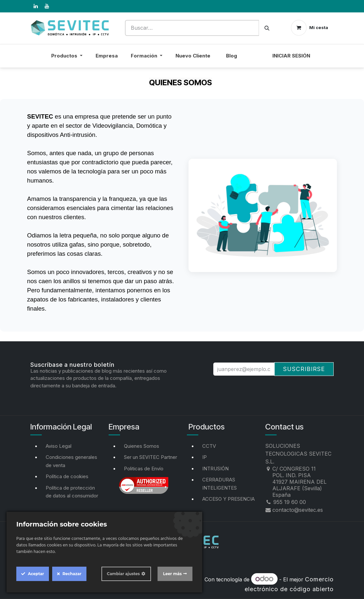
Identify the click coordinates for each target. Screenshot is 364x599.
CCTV (209, 446)
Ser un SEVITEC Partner (151, 457)
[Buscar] (267, 28)
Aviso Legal (59, 446)
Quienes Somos (142, 446)
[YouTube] (47, 6)
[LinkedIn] (36, 6)
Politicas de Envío (144, 469)
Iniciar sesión (291, 56)
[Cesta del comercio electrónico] (310, 28)
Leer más (172, 574)
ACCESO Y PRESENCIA (228, 499)
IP (205, 457)
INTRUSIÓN (215, 469)
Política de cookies (67, 476)
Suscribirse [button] (304, 369)
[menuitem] (255, 60)
